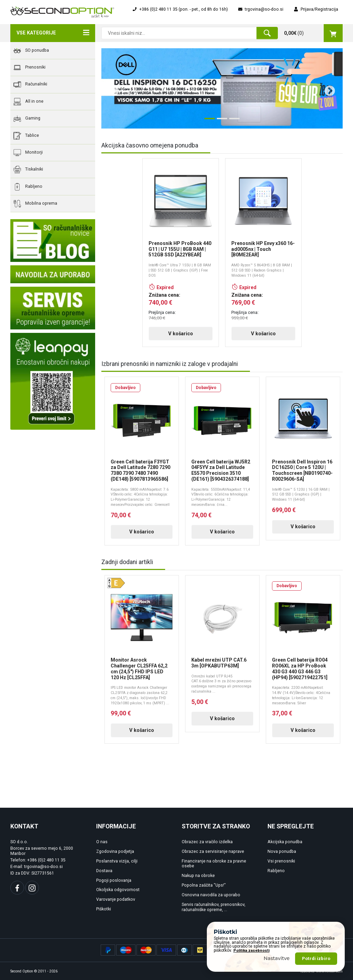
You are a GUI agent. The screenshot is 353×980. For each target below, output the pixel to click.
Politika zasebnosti (251, 968)
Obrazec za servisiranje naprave (213, 851)
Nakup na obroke (198, 876)
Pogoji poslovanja (114, 880)
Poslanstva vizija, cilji (117, 861)
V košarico (181, 334)
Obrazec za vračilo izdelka (207, 842)
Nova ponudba (282, 851)
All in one (28, 102)
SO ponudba (31, 51)
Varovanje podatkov (116, 899)
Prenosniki (29, 68)
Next (327, 89)
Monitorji (28, 153)
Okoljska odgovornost (118, 890)
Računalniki (30, 84)
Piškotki (104, 909)
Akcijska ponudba (285, 842)
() (313, 33)
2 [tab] (220, 121)
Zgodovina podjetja (115, 851)
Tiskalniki (28, 170)
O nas (102, 842)
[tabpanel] (222, 88)
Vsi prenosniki (281, 861)
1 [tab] (208, 121)
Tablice (26, 136)
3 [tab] (233, 121)
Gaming (27, 119)
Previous (111, 89)
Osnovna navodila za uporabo (211, 895)
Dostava (104, 871)
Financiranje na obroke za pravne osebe (214, 864)
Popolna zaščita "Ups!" (204, 885)
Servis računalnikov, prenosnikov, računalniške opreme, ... (214, 907)
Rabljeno (28, 187)
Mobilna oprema (35, 204)
